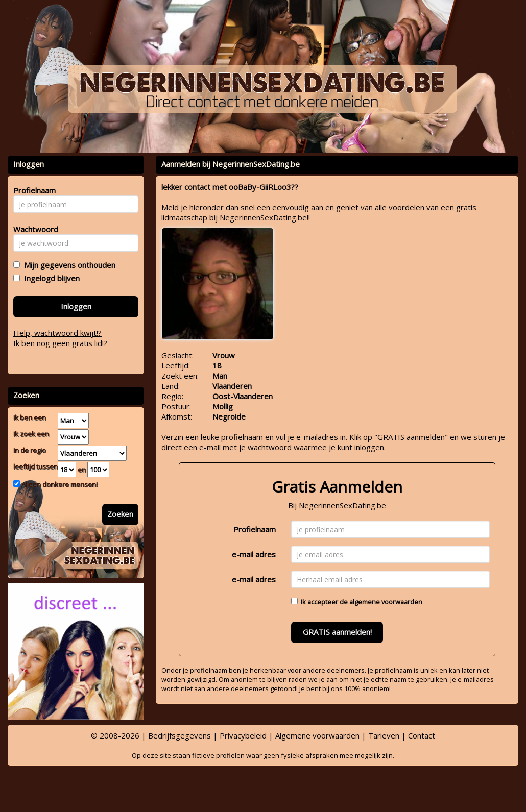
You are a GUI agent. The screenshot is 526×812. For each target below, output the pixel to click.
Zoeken (120, 514)
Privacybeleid (243, 735)
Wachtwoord (33, 229)
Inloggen (76, 306)
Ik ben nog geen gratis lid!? (60, 343)
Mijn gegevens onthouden (68, 265)
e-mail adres (254, 554)
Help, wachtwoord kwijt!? (57, 333)
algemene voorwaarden (386, 602)
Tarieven (384, 735)
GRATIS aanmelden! (337, 632)
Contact (422, 735)
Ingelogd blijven (50, 278)
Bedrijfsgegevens (180, 735)
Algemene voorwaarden (317, 735)
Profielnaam (255, 529)
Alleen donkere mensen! (59, 484)
